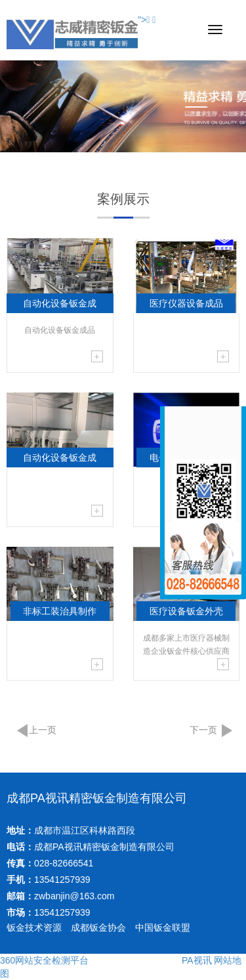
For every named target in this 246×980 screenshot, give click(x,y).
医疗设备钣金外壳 (186, 611)
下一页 (203, 730)
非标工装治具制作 (60, 611)
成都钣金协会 (98, 927)
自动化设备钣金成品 (60, 306)
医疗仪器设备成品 (186, 303)
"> (144, 20)
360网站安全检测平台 (44, 960)
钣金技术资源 (34, 927)
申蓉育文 (161, 960)
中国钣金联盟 (163, 927)
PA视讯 (197, 960)
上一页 (43, 730)
